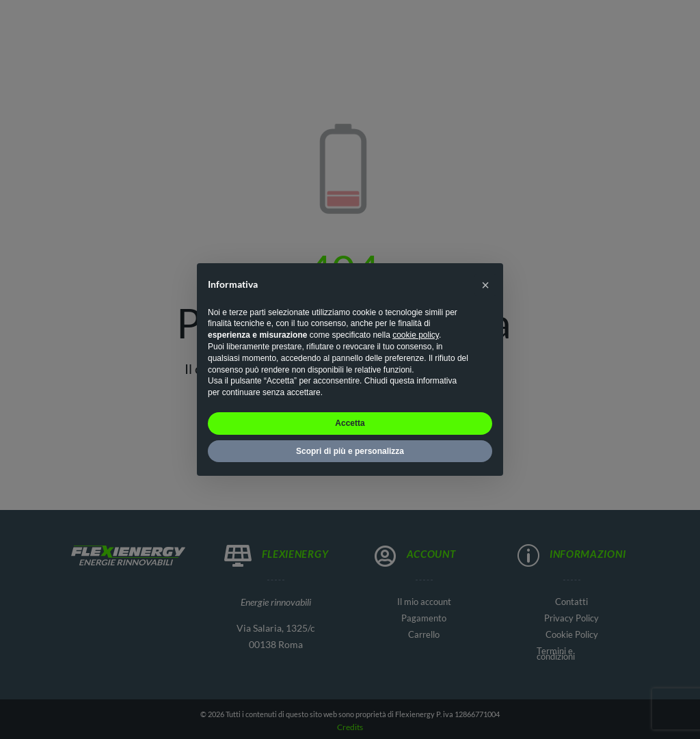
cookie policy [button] (416, 335)
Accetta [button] (350, 423)
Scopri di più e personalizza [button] (350, 451)
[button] (485, 285)
